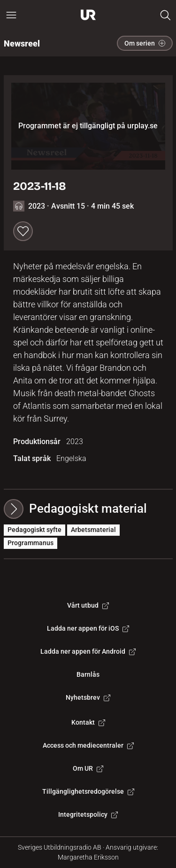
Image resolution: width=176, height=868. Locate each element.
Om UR (88, 768)
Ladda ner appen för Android (88, 651)
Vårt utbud (88, 605)
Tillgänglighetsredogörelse (88, 791)
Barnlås (88, 674)
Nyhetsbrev (88, 697)
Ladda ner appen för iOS (88, 628)
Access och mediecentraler (88, 745)
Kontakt (88, 722)
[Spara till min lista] (23, 231)
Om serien (145, 43)
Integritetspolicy (88, 814)
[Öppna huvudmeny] (11, 15)
